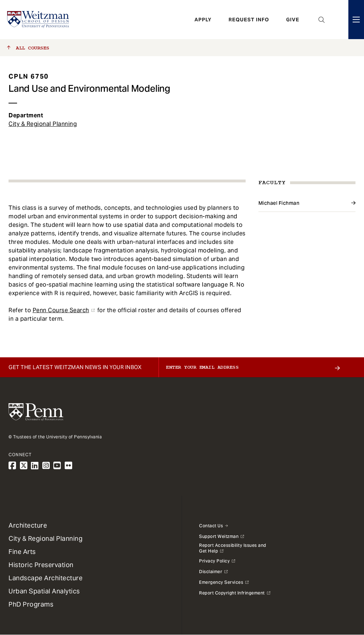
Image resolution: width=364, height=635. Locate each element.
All (28, 48)
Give (293, 20)
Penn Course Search (61, 310)
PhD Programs (31, 604)
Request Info (249, 20)
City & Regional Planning (43, 124)
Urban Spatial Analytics (44, 591)
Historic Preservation (41, 565)
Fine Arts (22, 552)
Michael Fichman (279, 203)
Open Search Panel (322, 20)
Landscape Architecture (45, 578)
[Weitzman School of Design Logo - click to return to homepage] (38, 20)
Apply (203, 20)
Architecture (28, 525)
